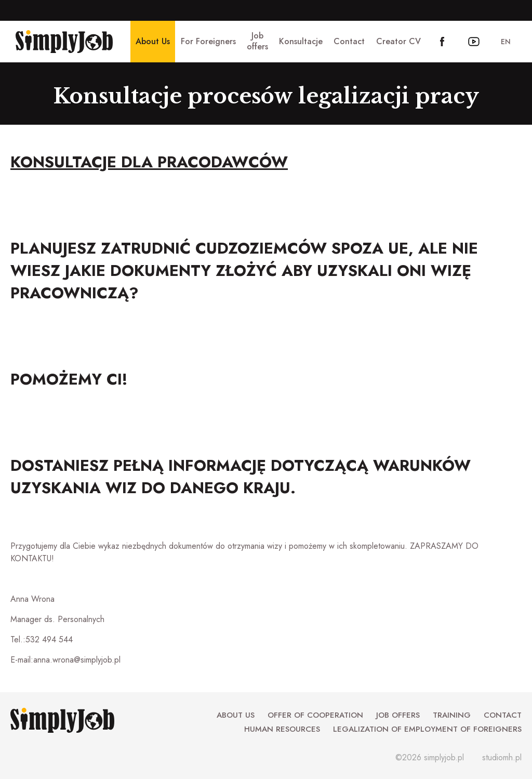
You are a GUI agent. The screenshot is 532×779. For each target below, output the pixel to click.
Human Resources (282, 729)
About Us (236, 715)
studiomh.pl (502, 757)
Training (452, 715)
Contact (503, 715)
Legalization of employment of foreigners (427, 729)
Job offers (398, 715)
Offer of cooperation (315, 715)
